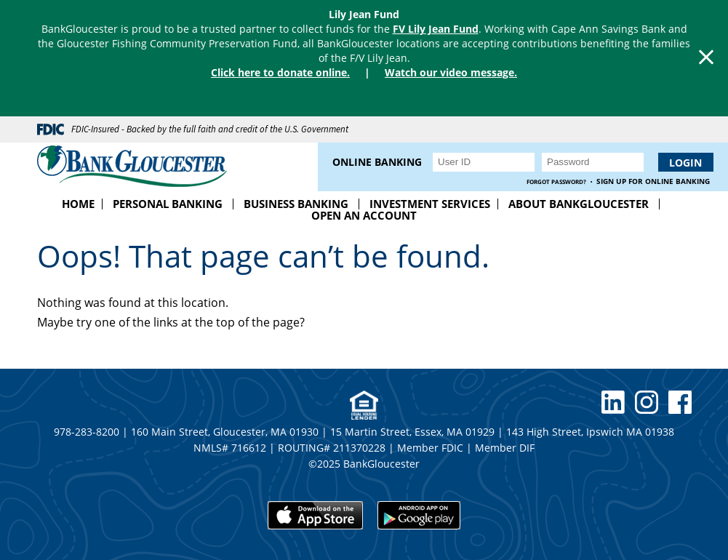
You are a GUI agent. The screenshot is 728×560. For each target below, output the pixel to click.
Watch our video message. (451, 72)
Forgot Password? (556, 181)
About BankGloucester (579, 204)
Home (78, 204)
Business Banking (296, 204)
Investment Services (430, 204)
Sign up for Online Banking (653, 181)
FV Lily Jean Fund (436, 29)
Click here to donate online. (280, 72)
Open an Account (364, 215)
